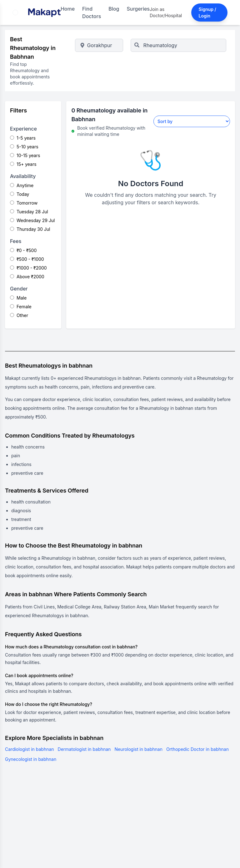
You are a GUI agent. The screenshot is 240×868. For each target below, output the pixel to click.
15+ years (23, 164)
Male (18, 298)
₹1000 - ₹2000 (28, 268)
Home (68, 9)
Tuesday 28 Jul (29, 212)
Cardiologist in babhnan (30, 749)
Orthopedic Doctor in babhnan (197, 749)
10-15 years (25, 155)
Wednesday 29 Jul (32, 220)
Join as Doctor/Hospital (166, 12)
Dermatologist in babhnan (84, 749)
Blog (114, 9)
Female (21, 307)
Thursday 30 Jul (30, 229)
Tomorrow (24, 203)
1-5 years (23, 138)
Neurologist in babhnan (138, 749)
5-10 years (24, 147)
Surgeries (138, 9)
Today (20, 194)
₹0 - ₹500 (23, 250)
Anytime (22, 185)
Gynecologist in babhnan (31, 759)
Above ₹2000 (27, 277)
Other (19, 315)
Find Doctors (92, 12)
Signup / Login (207, 12)
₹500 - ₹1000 (27, 259)
